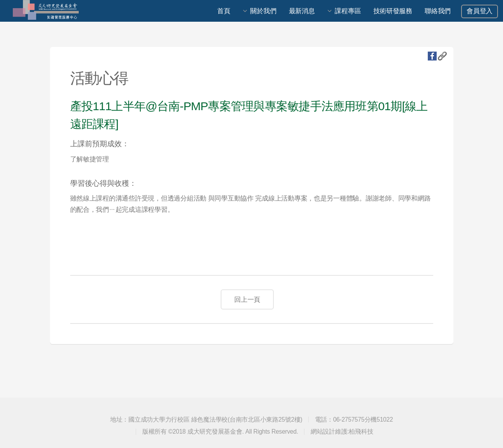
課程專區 (348, 11)
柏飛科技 (361, 432)
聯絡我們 (438, 11)
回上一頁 (247, 299)
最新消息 (302, 11)
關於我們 (263, 11)
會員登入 (480, 11)
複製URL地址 (442, 56)
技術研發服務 (393, 11)
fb (432, 56)
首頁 (224, 11)
